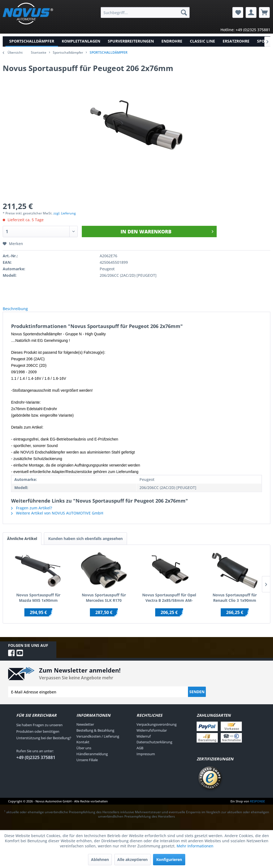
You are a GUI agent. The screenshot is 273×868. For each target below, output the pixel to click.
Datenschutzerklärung (154, 748)
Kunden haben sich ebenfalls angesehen (85, 544)
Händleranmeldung (92, 760)
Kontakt (83, 748)
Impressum (146, 760)
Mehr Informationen (195, 846)
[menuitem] (145, 12)
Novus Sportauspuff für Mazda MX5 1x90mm (38, 604)
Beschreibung (20, 312)
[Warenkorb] (264, 12)
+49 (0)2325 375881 (36, 763)
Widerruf (144, 742)
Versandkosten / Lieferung (98, 742)
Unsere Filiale (87, 766)
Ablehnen (100, 859)
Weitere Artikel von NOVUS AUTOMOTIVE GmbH (57, 519)
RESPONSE (257, 807)
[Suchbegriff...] (145, 12)
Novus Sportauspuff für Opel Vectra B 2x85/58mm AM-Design (169, 604)
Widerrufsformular (152, 736)
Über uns (84, 754)
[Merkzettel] (238, 12)
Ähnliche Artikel (22, 544)
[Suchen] (184, 12)
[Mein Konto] (251, 12)
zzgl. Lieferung (65, 213)
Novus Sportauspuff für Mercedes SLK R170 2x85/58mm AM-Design (104, 604)
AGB (140, 754)
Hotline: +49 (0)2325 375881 (245, 30)
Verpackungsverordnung (157, 730)
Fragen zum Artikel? (32, 514)
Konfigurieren (169, 859)
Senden (197, 698)
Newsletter (85, 730)
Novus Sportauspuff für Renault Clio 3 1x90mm (235, 604)
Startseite (39, 52)
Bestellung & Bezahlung (95, 736)
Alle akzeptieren (132, 859)
